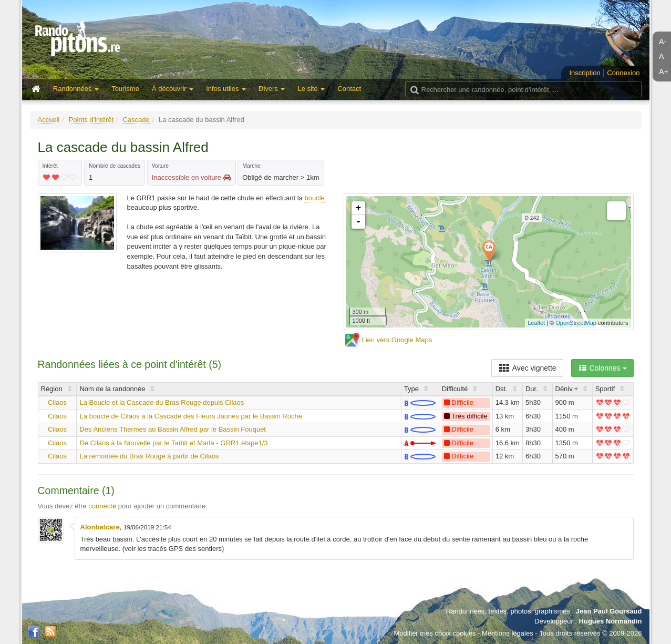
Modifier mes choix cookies (435, 633)
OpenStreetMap (576, 323)
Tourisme (125, 89)
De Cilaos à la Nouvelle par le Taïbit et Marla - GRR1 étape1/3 (173, 443)
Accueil (49, 120)
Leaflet (536, 323)
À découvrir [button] (173, 89)
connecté (102, 506)
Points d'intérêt (91, 120)
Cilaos (57, 402)
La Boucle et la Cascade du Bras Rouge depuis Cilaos (162, 402)
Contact (349, 89)
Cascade (136, 120)
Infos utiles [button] (226, 89)
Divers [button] (272, 89)
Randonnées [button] (76, 89)
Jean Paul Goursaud (609, 611)
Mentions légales (508, 633)
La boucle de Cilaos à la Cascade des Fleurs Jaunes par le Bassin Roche (190, 416)
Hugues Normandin (611, 621)
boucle (314, 198)
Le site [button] (311, 89)
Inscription (585, 73)
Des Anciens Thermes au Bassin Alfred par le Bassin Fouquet (173, 429)
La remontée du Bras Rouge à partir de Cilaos (149, 456)
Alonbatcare (100, 527)
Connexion (623, 73)
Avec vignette (527, 368)
